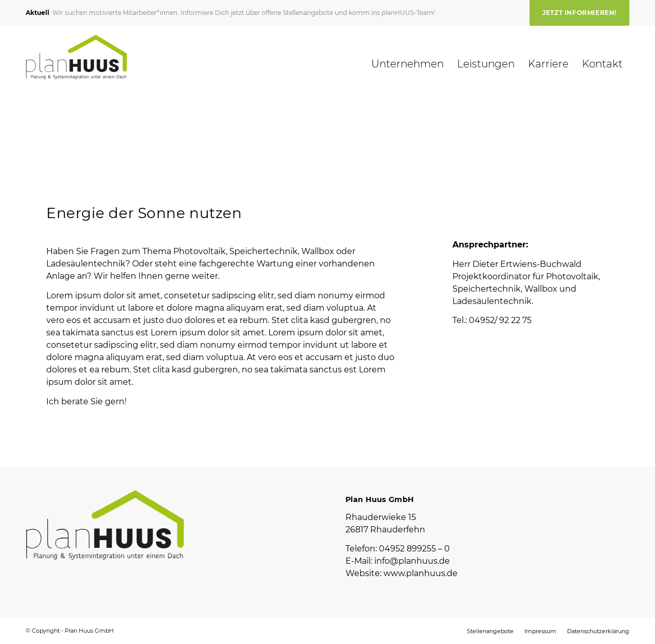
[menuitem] (577, 13)
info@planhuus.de (412, 561)
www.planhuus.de (421, 573)
